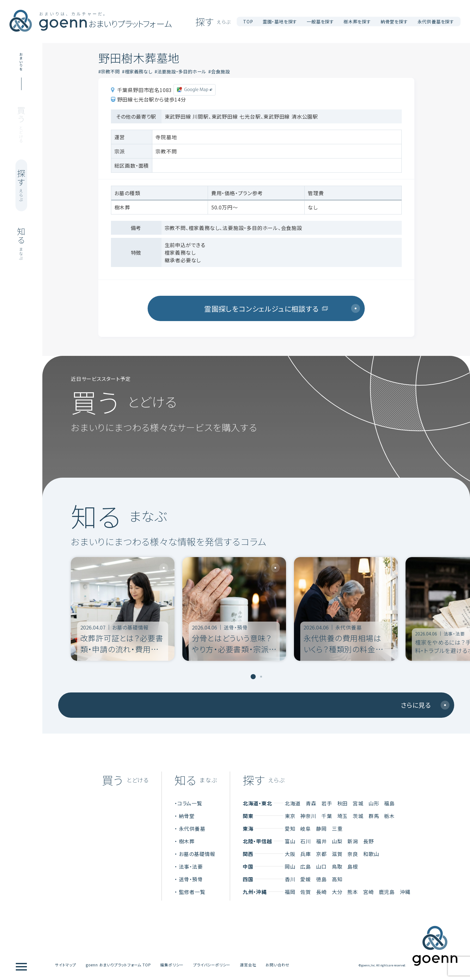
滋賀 (337, 854)
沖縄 (405, 892)
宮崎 (369, 892)
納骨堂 (187, 816)
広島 (306, 866)
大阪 (290, 854)
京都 (321, 854)
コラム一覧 (190, 803)
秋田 (343, 803)
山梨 (337, 841)
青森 (311, 803)
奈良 (353, 854)
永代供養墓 (192, 828)
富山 (290, 841)
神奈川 (308, 816)
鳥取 (337, 866)
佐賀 (306, 892)
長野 (369, 841)
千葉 (327, 816)
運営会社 (248, 965)
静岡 (321, 828)
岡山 (290, 866)
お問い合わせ (278, 965)
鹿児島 (387, 892)
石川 (306, 841)
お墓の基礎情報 (197, 854)
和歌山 (371, 854)
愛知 (290, 828)
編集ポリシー (172, 965)
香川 (290, 879)
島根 (353, 866)
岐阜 (306, 828)
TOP (248, 22)
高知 (337, 879)
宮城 (358, 803)
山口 (321, 866)
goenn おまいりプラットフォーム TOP (118, 965)
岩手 (327, 803)
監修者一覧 (192, 892)
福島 (389, 803)
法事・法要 (191, 866)
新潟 (353, 841)
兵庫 (306, 854)
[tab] (253, 677)
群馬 (374, 816)
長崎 (321, 892)
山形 (374, 803)
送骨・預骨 (191, 879)
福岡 (290, 892)
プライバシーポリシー (212, 965)
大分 (337, 892)
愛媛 (306, 879)
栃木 (389, 816)
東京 (290, 816)
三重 (337, 828)
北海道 (293, 803)
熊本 (353, 892)
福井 (321, 841)
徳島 (321, 879)
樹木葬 (187, 841)
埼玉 (343, 816)
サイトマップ (66, 965)
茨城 (358, 816)
